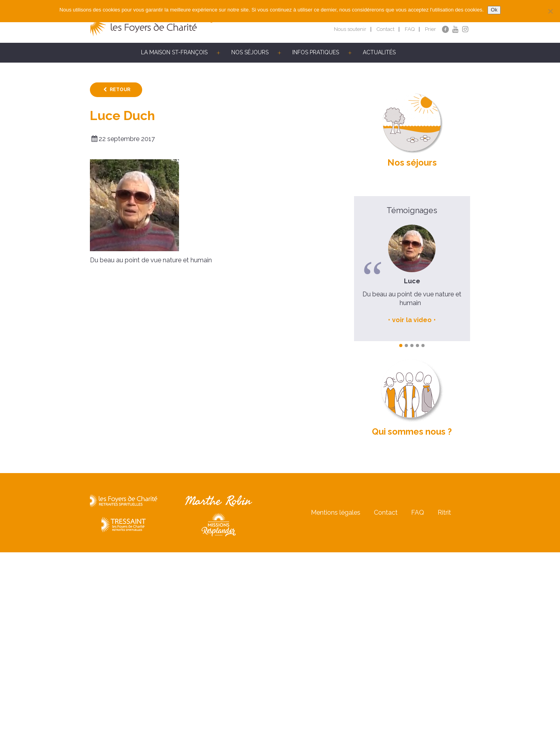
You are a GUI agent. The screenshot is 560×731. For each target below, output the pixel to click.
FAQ (410, 29)
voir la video (412, 320)
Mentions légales (336, 512)
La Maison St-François (174, 52)
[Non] (550, 11)
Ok (494, 10)
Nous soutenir (350, 29)
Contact (386, 29)
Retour (120, 90)
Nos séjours (250, 52)
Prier (430, 29)
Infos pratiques (316, 52)
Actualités (379, 52)
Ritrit (444, 512)
